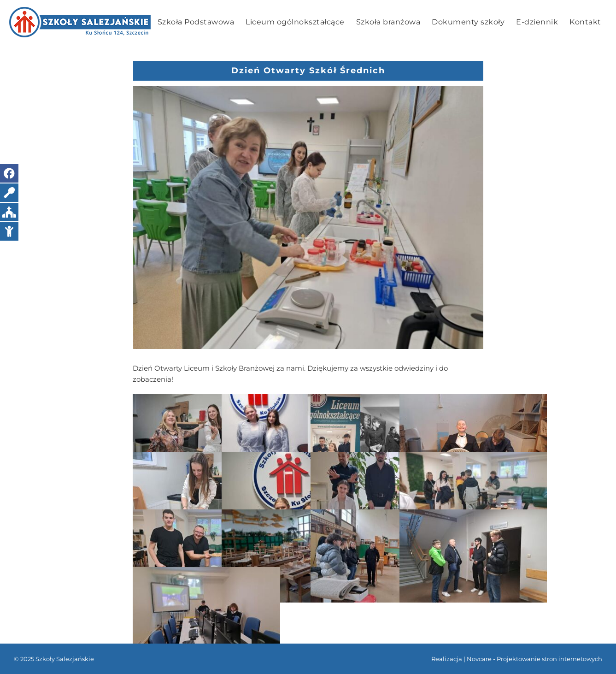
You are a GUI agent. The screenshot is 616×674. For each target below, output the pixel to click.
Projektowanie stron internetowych (549, 659)
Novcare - (482, 659)
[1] (308, 218)
